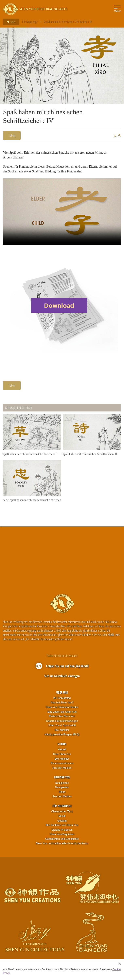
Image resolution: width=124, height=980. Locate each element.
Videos (62, 745)
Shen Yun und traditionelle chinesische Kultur (62, 844)
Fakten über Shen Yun (62, 717)
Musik (62, 817)
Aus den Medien (62, 769)
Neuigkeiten (62, 778)
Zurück (10, 22)
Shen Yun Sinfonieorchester (62, 708)
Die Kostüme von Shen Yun (62, 826)
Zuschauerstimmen (62, 764)
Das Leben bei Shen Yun (62, 713)
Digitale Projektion (62, 831)
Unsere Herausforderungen (62, 722)
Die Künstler (62, 731)
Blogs (62, 793)
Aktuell (62, 751)
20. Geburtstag (62, 699)
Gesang (62, 822)
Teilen (12, 135)
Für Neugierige (30, 22)
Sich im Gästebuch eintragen (62, 677)
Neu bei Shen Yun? (62, 704)
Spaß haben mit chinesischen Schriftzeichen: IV (68, 22)
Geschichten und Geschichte (62, 840)
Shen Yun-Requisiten (62, 835)
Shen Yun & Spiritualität (62, 726)
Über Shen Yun (62, 755)
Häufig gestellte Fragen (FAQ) (62, 736)
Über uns (62, 694)
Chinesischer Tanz (62, 813)
